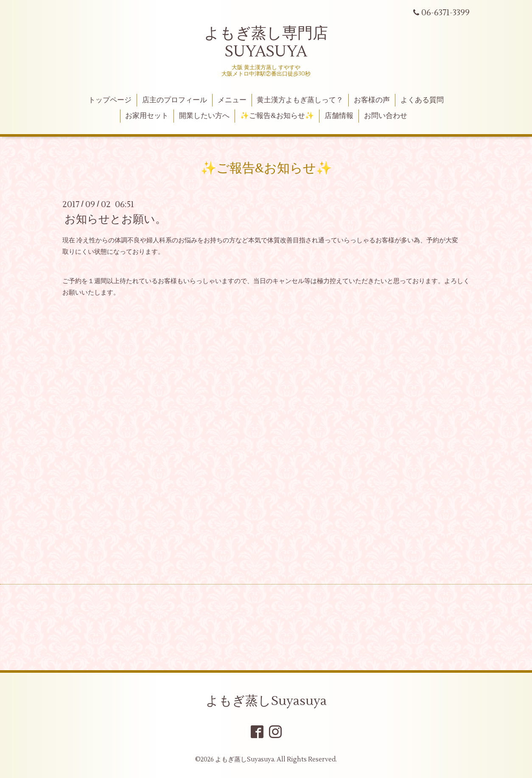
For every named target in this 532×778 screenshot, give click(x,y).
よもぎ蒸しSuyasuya (266, 701)
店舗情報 (339, 116)
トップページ (110, 100)
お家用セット (147, 116)
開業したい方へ (204, 116)
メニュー (232, 100)
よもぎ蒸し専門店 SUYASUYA (266, 43)
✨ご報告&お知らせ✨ (277, 116)
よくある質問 (422, 100)
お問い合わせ (386, 116)
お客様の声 (372, 100)
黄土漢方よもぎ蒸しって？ (300, 100)
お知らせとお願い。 (115, 219)
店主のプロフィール (175, 100)
